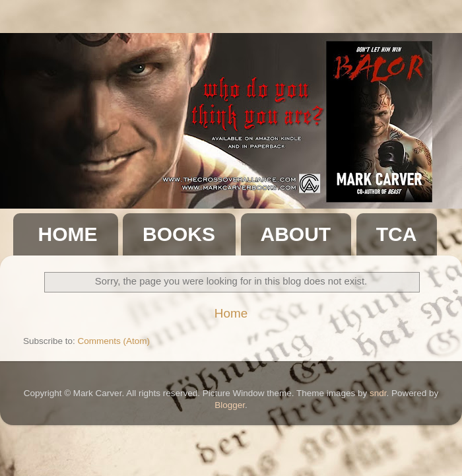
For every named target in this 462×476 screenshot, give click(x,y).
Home (231, 313)
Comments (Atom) (114, 341)
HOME (68, 234)
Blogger (230, 405)
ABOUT (296, 234)
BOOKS (179, 234)
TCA (397, 234)
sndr (378, 393)
